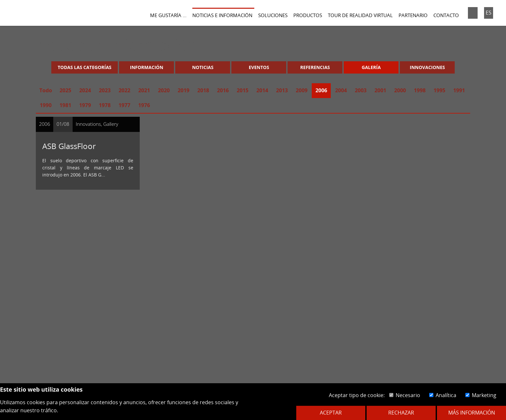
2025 (65, 90)
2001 (380, 90)
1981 (65, 105)
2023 (105, 90)
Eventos (259, 67)
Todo (46, 90)
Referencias (315, 67)
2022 (124, 90)
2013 (282, 90)
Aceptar (331, 413)
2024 (85, 90)
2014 (262, 90)
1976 (144, 105)
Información (147, 67)
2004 (341, 90)
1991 (459, 90)
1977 (124, 105)
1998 (420, 90)
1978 (105, 105)
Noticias (203, 67)
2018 (203, 90)
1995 (439, 90)
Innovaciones (427, 67)
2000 (400, 90)
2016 (223, 90)
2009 (302, 90)
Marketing (481, 395)
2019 (183, 90)
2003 (361, 90)
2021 (144, 90)
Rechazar (401, 413)
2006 (321, 90)
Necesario (405, 395)
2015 (243, 90)
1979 (85, 105)
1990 (46, 105)
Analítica (443, 395)
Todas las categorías (85, 67)
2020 (164, 90)
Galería (371, 67)
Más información (472, 413)
